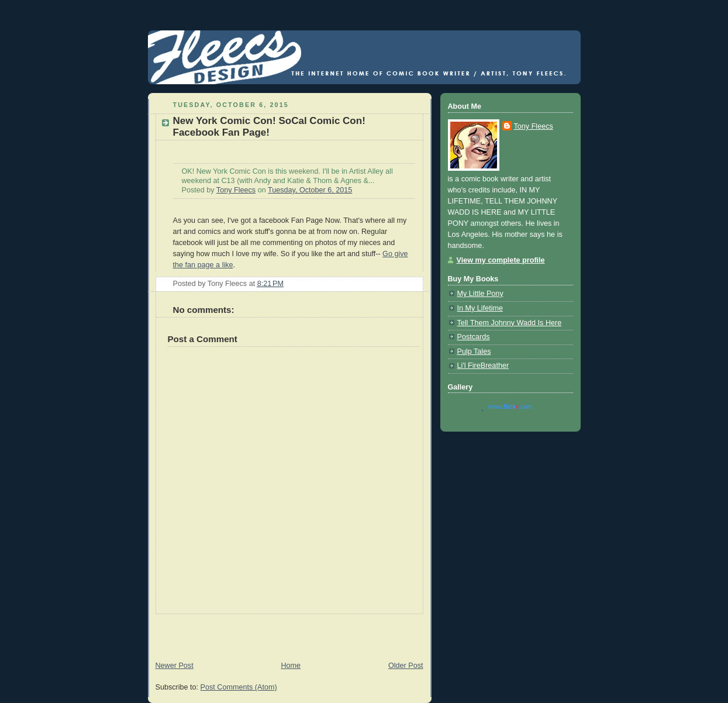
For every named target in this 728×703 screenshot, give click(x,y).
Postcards (474, 337)
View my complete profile (501, 260)
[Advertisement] (285, 632)
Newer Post (175, 666)
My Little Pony (480, 294)
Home (291, 666)
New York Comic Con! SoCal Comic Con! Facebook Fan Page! (269, 127)
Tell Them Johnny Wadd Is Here (510, 323)
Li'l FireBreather (483, 366)
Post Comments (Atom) (239, 687)
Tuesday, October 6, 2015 (310, 190)
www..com (510, 406)
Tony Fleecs (236, 190)
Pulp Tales (474, 351)
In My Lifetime (480, 308)
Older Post (406, 666)
